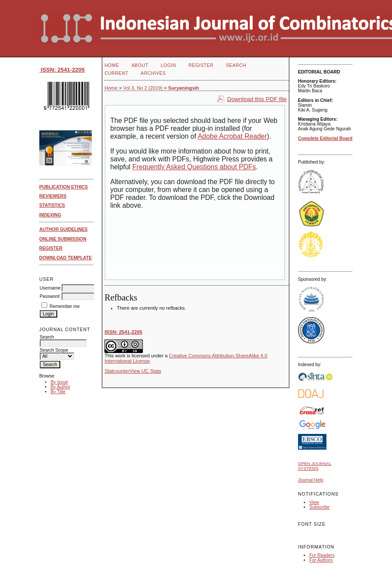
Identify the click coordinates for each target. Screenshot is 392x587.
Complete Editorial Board (325, 138)
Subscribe (319, 507)
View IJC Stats (145, 371)
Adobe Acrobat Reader (232, 136)
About (140, 65)
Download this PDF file (257, 99)
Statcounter (117, 371)
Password (50, 296)
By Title (58, 392)
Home (112, 65)
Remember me (65, 306)
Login (168, 65)
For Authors (321, 560)
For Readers (322, 555)
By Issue (59, 382)
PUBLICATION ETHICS (64, 187)
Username (50, 288)
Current (116, 73)
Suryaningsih (184, 88)
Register (201, 65)
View (314, 502)
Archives (153, 73)
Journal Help (311, 480)
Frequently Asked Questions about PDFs (194, 167)
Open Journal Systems (315, 466)
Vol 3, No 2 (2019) (143, 88)
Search (236, 65)
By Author (61, 387)
